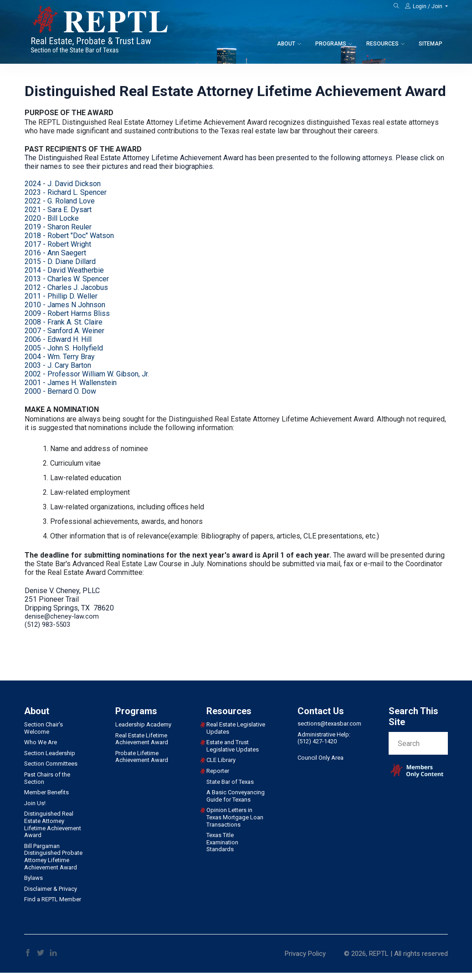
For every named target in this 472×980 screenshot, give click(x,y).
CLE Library (221, 760)
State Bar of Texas (230, 782)
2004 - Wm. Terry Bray (60, 357)
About (286, 44)
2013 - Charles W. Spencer (67, 279)
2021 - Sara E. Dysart (58, 210)
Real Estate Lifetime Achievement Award (142, 739)
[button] (426, 6)
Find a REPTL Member (53, 899)
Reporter (218, 771)
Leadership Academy (143, 724)
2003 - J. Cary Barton (58, 365)
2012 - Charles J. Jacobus (66, 287)
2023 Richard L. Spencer (66, 192)
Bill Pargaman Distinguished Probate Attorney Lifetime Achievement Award (53, 857)
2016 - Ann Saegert (55, 253)
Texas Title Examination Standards (222, 842)
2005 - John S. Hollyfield (64, 348)
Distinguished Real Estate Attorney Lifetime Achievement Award (53, 824)
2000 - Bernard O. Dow (60, 391)
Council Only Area (321, 758)
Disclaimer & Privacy (51, 889)
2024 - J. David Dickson (63, 184)
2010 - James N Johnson (65, 305)
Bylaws (33, 878)
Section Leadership (50, 753)
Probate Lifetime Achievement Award (142, 757)
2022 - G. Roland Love (60, 201)
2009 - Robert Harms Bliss (67, 313)
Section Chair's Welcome (44, 728)
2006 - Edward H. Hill (58, 339)
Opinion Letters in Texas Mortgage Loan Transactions (235, 817)
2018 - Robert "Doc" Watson (69, 236)
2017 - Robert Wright (58, 244)
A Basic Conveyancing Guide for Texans (236, 796)
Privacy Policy (305, 954)
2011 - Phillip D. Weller (61, 296)
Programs (331, 44)
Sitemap (431, 44)
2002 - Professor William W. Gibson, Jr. (87, 374)
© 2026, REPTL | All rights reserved (396, 954)
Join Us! (35, 803)
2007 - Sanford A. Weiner (64, 331)
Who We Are (41, 742)
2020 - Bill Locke (52, 218)
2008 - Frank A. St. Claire (64, 322)
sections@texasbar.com (329, 724)
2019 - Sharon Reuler (58, 227)
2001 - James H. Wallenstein (71, 383)
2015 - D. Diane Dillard (60, 262)
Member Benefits (46, 792)
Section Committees (51, 764)
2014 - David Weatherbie (64, 270)
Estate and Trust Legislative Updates (233, 746)
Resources (382, 44)
